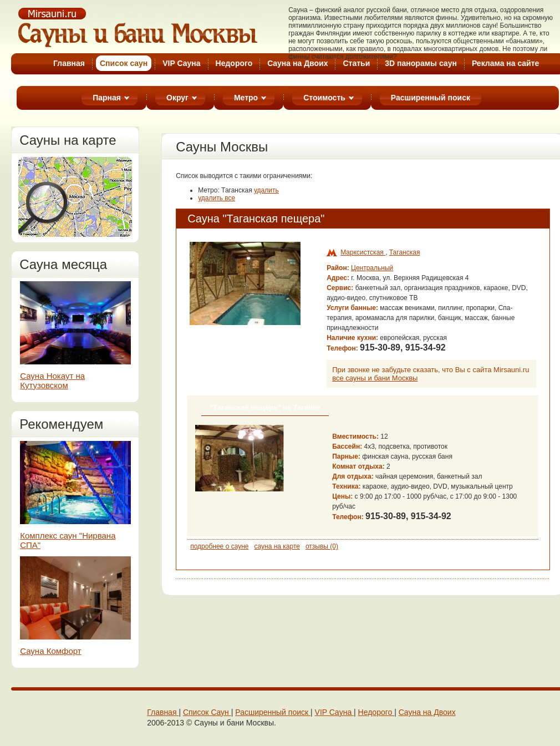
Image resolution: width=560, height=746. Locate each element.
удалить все (217, 198)
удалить (266, 190)
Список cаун (124, 63)
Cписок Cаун (207, 712)
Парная (107, 98)
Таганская (405, 252)
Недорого (234, 63)
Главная (69, 63)
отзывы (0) (322, 546)
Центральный (372, 268)
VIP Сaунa (335, 712)
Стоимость (324, 98)
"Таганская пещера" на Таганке (265, 407)
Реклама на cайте (505, 63)
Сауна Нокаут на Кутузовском (52, 380)
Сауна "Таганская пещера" (256, 219)
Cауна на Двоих (297, 63)
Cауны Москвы (139, 27)
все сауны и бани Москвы (375, 378)
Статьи (356, 63)
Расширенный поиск (431, 98)
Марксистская (363, 252)
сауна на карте (277, 546)
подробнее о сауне (219, 546)
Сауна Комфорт (50, 651)
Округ (177, 98)
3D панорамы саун (421, 63)
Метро (246, 98)
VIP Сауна (181, 63)
